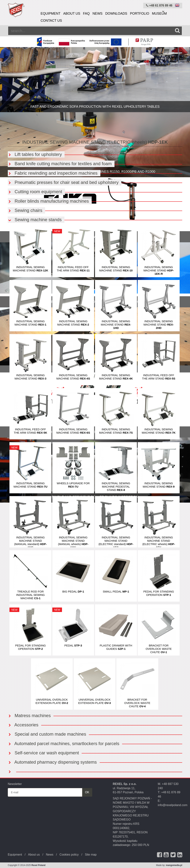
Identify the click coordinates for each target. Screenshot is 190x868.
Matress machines (29, 716)
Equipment (51, 14)
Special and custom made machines (47, 734)
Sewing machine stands (35, 220)
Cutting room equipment (35, 192)
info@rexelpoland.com (172, 805)
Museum (159, 14)
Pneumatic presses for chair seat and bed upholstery (63, 182)
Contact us (51, 21)
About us (72, 14)
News (97, 14)
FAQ (86, 14)
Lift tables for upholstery (35, 154)
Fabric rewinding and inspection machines (53, 173)
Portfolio (140, 14)
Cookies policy (69, 855)
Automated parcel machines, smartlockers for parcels (64, 744)
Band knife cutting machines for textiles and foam (60, 164)
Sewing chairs (25, 210)
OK (87, 792)
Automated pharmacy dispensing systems (52, 762)
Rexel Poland (39, 865)
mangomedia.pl (174, 865)
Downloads (116, 14)
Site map (91, 855)
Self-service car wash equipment (43, 753)
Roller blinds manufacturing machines (48, 201)
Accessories (23, 725)
